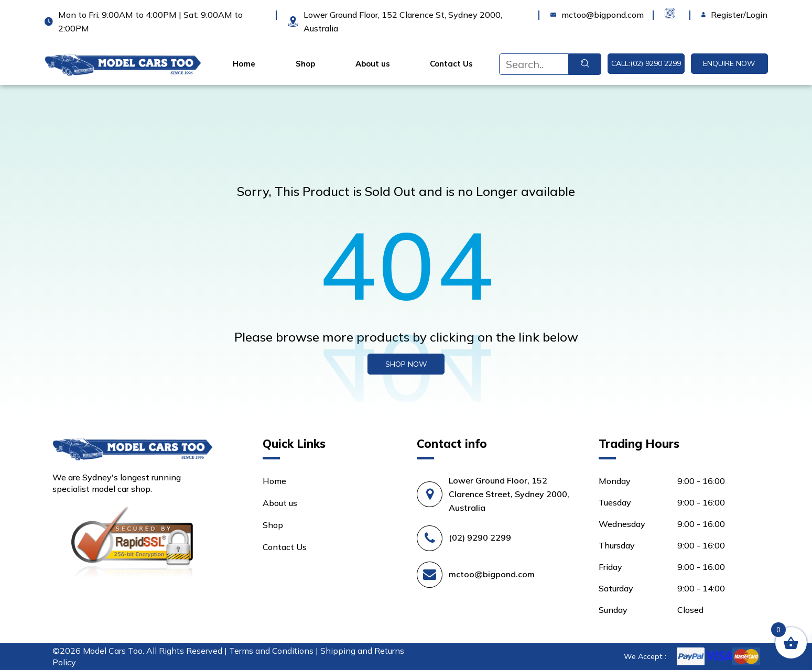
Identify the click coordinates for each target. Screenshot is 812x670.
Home (244, 64)
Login (712, 15)
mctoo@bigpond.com (492, 574)
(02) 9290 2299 (480, 537)
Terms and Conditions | (275, 651)
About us (373, 64)
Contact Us (451, 64)
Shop (305, 64)
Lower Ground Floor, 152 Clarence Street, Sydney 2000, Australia (509, 494)
